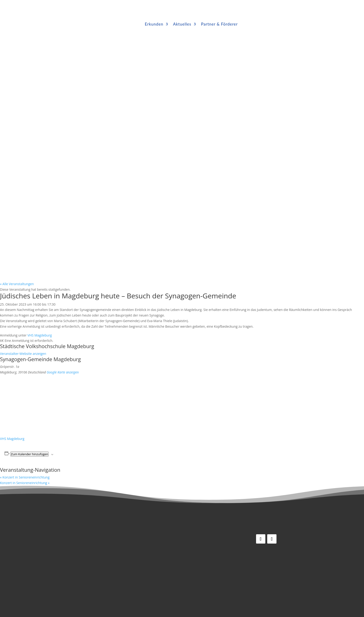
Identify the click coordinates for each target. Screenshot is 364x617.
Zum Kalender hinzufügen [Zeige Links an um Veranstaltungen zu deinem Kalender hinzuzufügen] (29, 454)
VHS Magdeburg (40, 335)
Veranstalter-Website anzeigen (23, 354)
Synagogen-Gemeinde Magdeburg (40, 359)
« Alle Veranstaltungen (17, 284)
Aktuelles (182, 24)
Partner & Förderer (219, 24)
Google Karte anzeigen (63, 372)
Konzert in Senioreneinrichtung (25, 477)
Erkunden (154, 24)
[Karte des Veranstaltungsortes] (36, 405)
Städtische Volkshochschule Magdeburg (47, 346)
